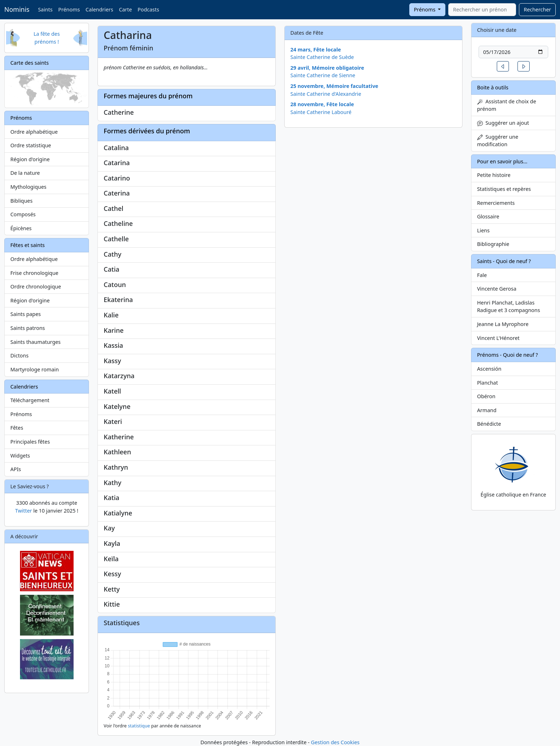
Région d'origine (30, 159)
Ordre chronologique (36, 286)
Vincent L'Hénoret (498, 338)
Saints (45, 9)
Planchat (487, 383)
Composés (23, 214)
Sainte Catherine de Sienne (323, 75)
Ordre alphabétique (34, 132)
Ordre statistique (31, 145)
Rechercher (537, 9)
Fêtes (17, 428)
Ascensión (489, 369)
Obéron (486, 396)
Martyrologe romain (35, 369)
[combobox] (482, 10)
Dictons (19, 355)
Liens (483, 230)
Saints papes (26, 314)
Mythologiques (28, 187)
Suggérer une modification (498, 141)
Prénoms (69, 9)
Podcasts (148, 9)
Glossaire (488, 216)
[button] (503, 66)
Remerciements (496, 203)
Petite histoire (494, 175)
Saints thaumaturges (36, 342)
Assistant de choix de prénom (507, 105)
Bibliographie (493, 244)
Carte (125, 9)
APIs (16, 469)
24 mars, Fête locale (316, 50)
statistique (139, 726)
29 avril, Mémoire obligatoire (327, 68)
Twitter (23, 511)
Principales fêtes (30, 442)
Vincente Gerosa (497, 289)
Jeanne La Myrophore (503, 324)
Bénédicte (489, 424)
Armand (487, 410)
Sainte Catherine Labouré (321, 112)
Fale (482, 275)
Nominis (17, 9)
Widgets (20, 456)
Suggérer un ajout (503, 123)
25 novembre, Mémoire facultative (334, 86)
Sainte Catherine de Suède (322, 57)
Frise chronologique (34, 273)
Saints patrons (28, 328)
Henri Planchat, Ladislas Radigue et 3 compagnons (509, 307)
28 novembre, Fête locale (322, 104)
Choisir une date (497, 30)
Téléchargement (30, 400)
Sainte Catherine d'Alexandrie (326, 94)
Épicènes (21, 228)
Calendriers (99, 9)
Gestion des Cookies (335, 742)
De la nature (25, 173)
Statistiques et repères (504, 189)
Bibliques (21, 201)
